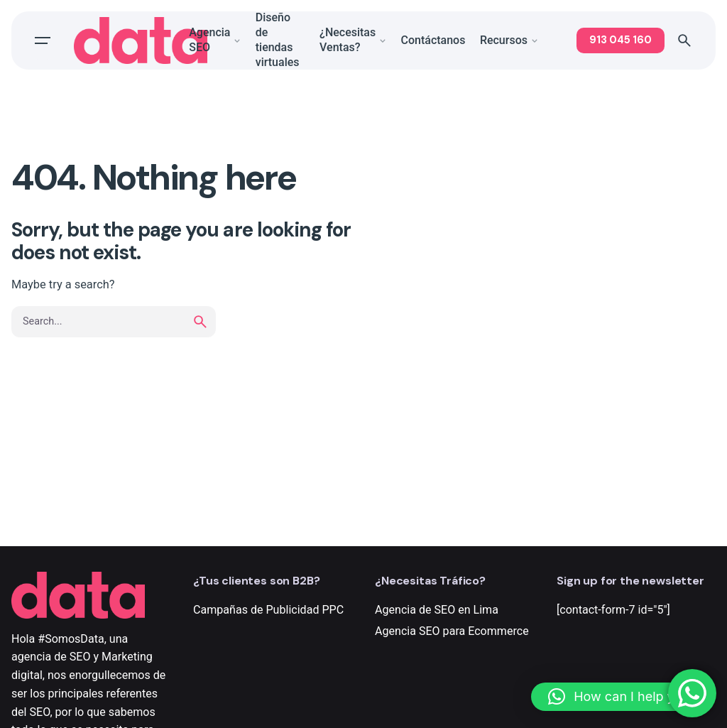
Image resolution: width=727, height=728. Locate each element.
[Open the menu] (43, 40)
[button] (622, 697)
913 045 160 (621, 40)
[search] (200, 322)
